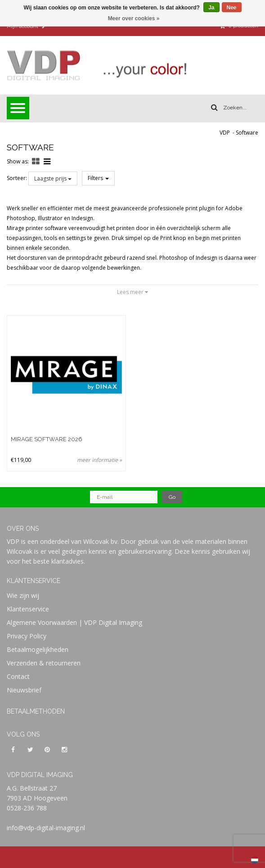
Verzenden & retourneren (44, 663)
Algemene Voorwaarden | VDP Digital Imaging (74, 622)
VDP (225, 133)
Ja (211, 8)
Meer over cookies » (134, 18)
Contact (18, 676)
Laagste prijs (53, 179)
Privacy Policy (27, 636)
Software (247, 133)
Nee (232, 8)
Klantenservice (28, 609)
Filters (98, 178)
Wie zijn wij (23, 595)
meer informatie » (99, 460)
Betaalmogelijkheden (38, 649)
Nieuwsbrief (24, 690)
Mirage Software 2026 (47, 439)
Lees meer (132, 292)
